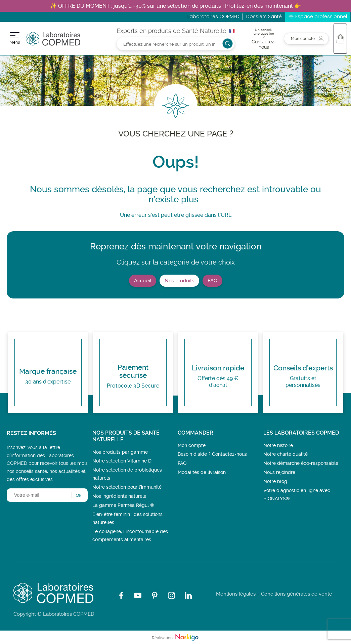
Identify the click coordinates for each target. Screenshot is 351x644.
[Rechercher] (175, 44)
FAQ (212, 281)
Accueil (143, 281)
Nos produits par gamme (120, 452)
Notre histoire (278, 445)
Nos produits (179, 281)
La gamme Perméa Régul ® (123, 505)
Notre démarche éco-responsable (301, 463)
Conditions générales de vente (297, 594)
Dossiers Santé (264, 16)
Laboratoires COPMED (213, 16)
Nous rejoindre (279, 472)
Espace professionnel (321, 16)
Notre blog (275, 481)
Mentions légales (236, 594)
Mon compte (192, 445)
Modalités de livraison (202, 472)
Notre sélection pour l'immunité (127, 487)
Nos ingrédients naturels (119, 496)
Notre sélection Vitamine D (122, 461)
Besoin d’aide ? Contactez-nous (212, 454)
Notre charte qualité (286, 454)
